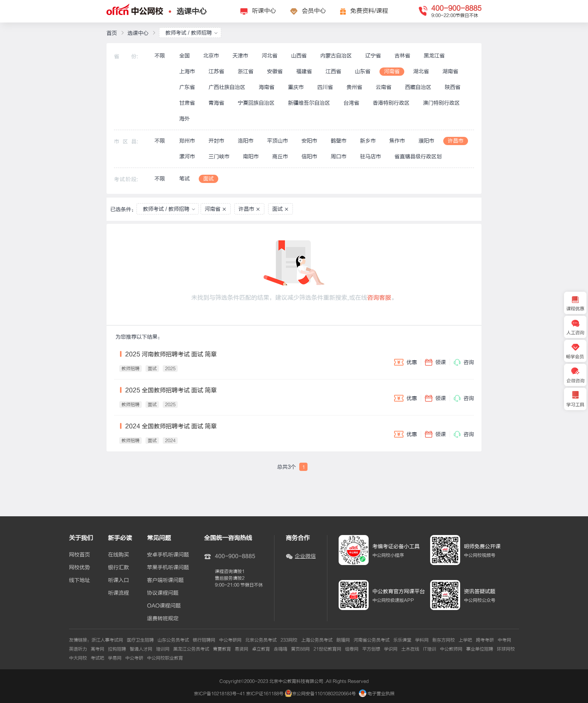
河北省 (270, 56)
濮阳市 (426, 141)
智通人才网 (141, 649)
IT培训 (430, 649)
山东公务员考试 (173, 640)
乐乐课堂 (402, 640)
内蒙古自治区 (336, 56)
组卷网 (352, 649)
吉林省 (402, 56)
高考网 (97, 649)
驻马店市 (370, 157)
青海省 (216, 103)
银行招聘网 (204, 640)
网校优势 (79, 568)
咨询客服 (379, 298)
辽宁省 (373, 56)
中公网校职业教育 (165, 658)
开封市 (216, 141)
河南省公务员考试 (372, 640)
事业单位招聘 (480, 649)
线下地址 (79, 580)
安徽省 (275, 71)
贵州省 (354, 87)
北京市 (211, 56)
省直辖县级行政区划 (418, 157)
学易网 (115, 658)
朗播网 (343, 640)
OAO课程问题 (164, 606)
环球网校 (506, 649)
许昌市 (456, 141)
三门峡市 (219, 157)
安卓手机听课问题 (168, 555)
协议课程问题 (163, 593)
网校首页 (79, 555)
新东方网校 (444, 640)
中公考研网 (230, 640)
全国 (184, 56)
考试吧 (97, 658)
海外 (184, 119)
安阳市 (309, 141)
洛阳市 (246, 141)
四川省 (325, 87)
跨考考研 (485, 640)
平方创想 (371, 649)
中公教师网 (451, 649)
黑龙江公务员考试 (191, 649)
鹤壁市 (339, 141)
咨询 (464, 362)
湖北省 (421, 71)
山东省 (363, 71)
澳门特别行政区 (441, 103)
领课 (435, 362)
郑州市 (187, 141)
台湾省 (351, 103)
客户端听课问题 (165, 580)
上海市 (187, 71)
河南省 (392, 71)
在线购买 (118, 555)
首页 (112, 33)
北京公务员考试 (261, 640)
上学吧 (465, 640)
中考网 (504, 640)
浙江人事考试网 (107, 640)
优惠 (406, 362)
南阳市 (251, 157)
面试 (208, 179)
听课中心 (264, 11)
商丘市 (280, 157)
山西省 (299, 56)
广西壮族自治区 (227, 87)
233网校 (289, 640)
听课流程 (118, 593)
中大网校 (78, 658)
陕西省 (453, 87)
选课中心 (192, 11)
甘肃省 (187, 103)
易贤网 (241, 649)
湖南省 (450, 71)
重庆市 (296, 87)
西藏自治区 (418, 87)
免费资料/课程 (369, 11)
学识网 (391, 649)
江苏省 (216, 71)
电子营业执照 (377, 694)
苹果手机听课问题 (168, 568)
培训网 (163, 649)
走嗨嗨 (280, 649)
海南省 (267, 87)
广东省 (187, 87)
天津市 (240, 56)
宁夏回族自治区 (256, 103)
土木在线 (410, 649)
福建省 (304, 71)
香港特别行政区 (391, 103)
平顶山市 (277, 141)
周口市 (339, 157)
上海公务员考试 (317, 640)
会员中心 (314, 11)
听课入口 (118, 580)
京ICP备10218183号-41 (219, 694)
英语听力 (78, 649)
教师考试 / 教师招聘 (192, 33)
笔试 (184, 179)
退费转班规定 (163, 619)
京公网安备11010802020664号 (324, 694)
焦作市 (397, 141)
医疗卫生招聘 (140, 640)
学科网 (422, 640)
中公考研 (134, 658)
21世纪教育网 (327, 649)
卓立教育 (261, 649)
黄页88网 (300, 649)
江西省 (333, 71)
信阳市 (309, 157)
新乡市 (368, 141)
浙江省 (246, 71)
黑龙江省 (434, 56)
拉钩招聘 (117, 649)
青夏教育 (222, 649)
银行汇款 (118, 568)
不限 (160, 56)
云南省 (384, 87)
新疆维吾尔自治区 (309, 103)
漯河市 (187, 157)
